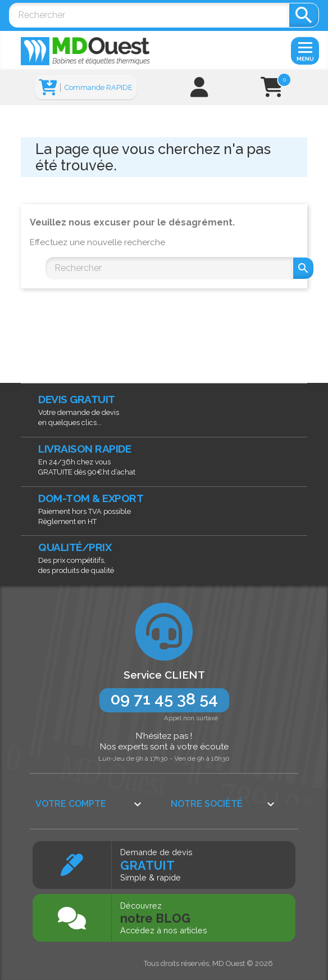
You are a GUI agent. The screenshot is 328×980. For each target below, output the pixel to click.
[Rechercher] (149, 15)
